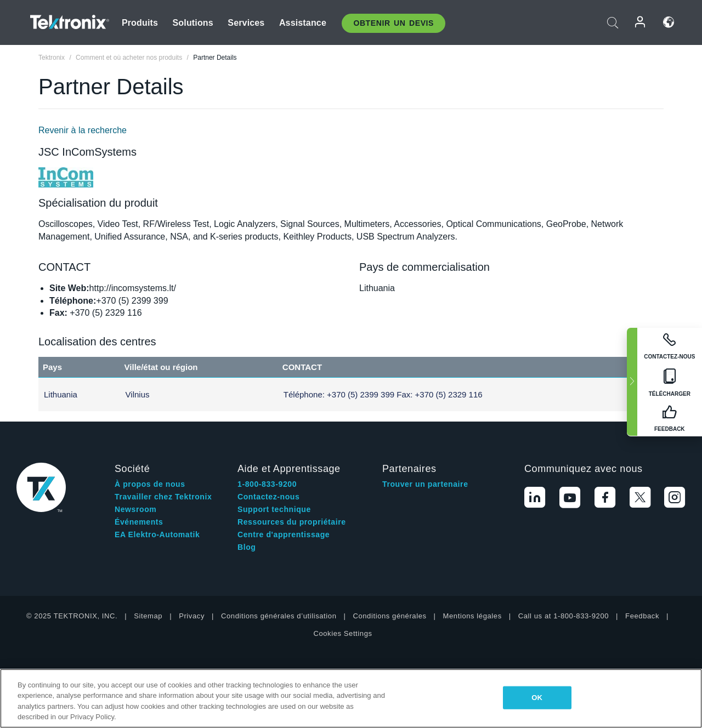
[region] (351, 698)
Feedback (642, 616)
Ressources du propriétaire (292, 522)
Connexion (641, 22)
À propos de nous (150, 484)
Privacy (192, 616)
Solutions (193, 23)
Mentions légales (472, 616)
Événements (139, 522)
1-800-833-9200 (267, 484)
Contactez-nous (268, 497)
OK (537, 698)
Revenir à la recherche (83, 130)
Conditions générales (389, 616)
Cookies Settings (342, 633)
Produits (140, 23)
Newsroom (135, 509)
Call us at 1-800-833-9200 (564, 616)
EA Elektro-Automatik (157, 534)
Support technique (274, 509)
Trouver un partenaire (425, 484)
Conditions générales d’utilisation (279, 616)
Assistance (303, 23)
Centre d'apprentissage (284, 534)
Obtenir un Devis (394, 23)
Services (246, 23)
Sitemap (148, 616)
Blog (247, 547)
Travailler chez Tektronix (163, 497)
